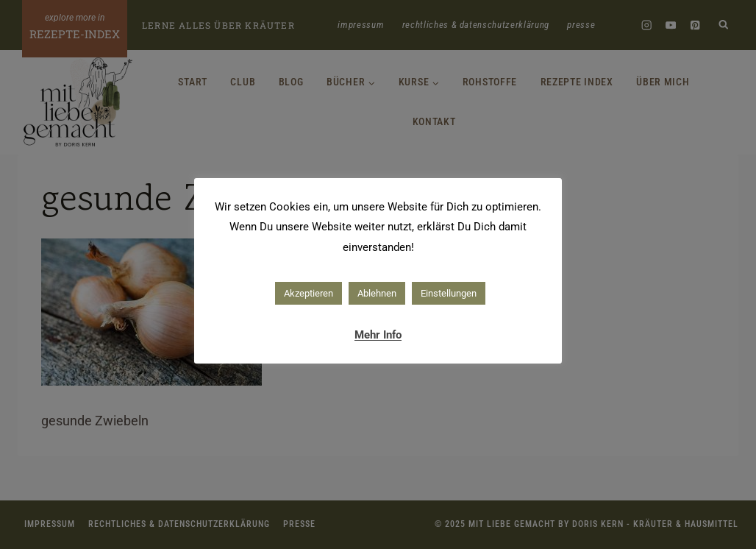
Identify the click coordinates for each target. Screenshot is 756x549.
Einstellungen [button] (449, 293)
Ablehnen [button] (377, 293)
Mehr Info (378, 335)
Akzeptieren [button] (309, 293)
